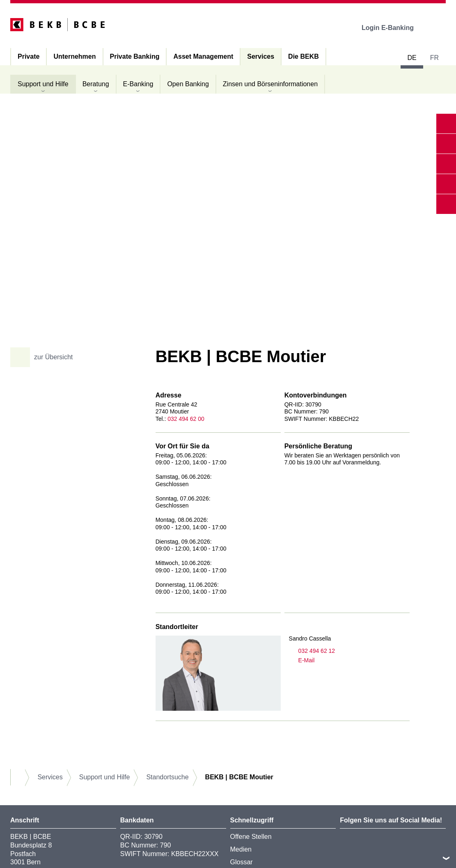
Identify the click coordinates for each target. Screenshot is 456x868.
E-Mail (302, 660)
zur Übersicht (45, 357)
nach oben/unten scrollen (446, 858)
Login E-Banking (393, 28)
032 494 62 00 (186, 419)
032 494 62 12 (312, 651)
